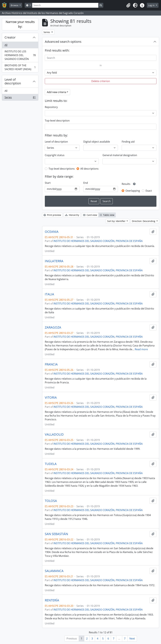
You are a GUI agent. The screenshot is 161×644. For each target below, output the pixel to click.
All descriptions (89, 169)
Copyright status (55, 155)
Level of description (13, 81)
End (86, 183)
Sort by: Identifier (117, 221)
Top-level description (57, 121)
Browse (15, 5)
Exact (149, 191)
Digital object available (97, 142)
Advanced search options (63, 42)
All (6, 45)
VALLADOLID (54, 434)
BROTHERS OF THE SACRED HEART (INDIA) (20, 67)
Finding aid (128, 142)
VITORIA (51, 398)
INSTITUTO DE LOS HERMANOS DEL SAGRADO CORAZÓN (20, 55)
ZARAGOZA (53, 327)
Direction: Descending (144, 221)
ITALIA (49, 294)
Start (48, 183)
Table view (107, 215)
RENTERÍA (52, 600)
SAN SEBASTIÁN (56, 534)
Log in (152, 5)
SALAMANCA (54, 571)
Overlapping (133, 191)
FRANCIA (51, 364)
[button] (128, 5)
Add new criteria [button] (57, 92)
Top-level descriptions (62, 169)
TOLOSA (51, 501)
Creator (10, 37)
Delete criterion (101, 81)
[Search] (65, 5)
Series (20, 98)
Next (132, 638)
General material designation (120, 155)
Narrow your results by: (20, 24)
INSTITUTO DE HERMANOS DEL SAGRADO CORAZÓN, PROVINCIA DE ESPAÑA (98, 241)
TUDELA (51, 464)
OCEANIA (52, 232)
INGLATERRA (54, 261)
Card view (90, 215)
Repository (51, 107)
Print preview (52, 215)
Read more (141, 349)
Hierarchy (72, 215)
